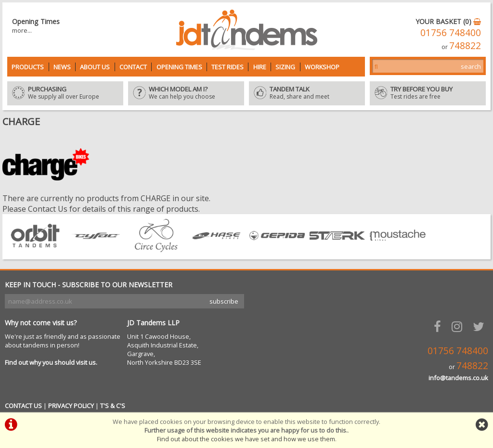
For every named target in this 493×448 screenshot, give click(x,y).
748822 (465, 45)
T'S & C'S (113, 406)
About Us (95, 67)
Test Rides (227, 67)
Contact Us (48, 209)
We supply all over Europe (65, 93)
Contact (133, 67)
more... (22, 30)
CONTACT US (23, 406)
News (62, 67)
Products (28, 67)
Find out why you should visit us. (51, 362)
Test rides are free (428, 93)
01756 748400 (451, 32)
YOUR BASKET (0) (448, 21)
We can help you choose (186, 93)
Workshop (322, 67)
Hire (260, 67)
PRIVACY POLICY (71, 406)
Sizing (285, 67)
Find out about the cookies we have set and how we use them (246, 439)
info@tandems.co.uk (458, 378)
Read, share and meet (307, 93)
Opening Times (179, 67)
